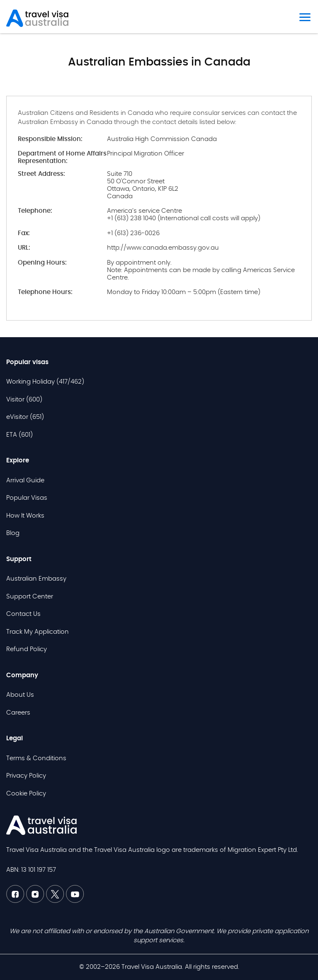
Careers (18, 713)
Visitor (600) (24, 400)
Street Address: (41, 174)
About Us (20, 695)
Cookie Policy (26, 794)
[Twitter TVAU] (56, 901)
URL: (24, 248)
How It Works (25, 516)
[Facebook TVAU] (16, 901)
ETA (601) (19, 435)
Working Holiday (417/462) (45, 382)
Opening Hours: (42, 263)
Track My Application (38, 632)
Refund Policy (27, 649)
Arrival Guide (25, 480)
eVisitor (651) (25, 417)
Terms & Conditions (36, 758)
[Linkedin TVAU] (36, 901)
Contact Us (23, 614)
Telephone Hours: (45, 292)
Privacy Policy (26, 776)
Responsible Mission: (50, 139)
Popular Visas (27, 498)
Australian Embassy (36, 579)
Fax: (24, 233)
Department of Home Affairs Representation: (62, 157)
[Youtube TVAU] (75, 901)
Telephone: (35, 211)
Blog (13, 533)
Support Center (30, 597)
